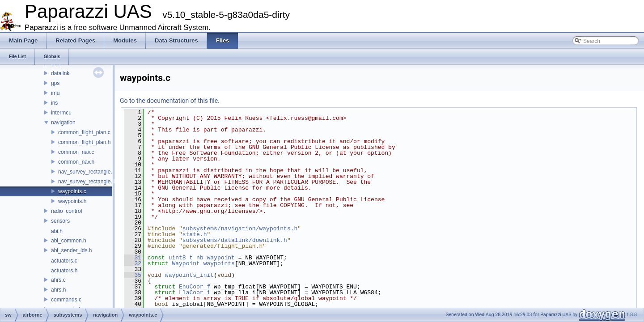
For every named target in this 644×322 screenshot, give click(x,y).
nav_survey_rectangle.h (87, 182)
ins (54, 103)
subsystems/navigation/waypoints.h (240, 229)
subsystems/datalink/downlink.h (235, 240)
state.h (195, 234)
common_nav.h (76, 162)
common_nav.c (76, 152)
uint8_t (181, 258)
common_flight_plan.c (84, 132)
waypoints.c (72, 191)
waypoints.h (72, 201)
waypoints (219, 263)
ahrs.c (58, 280)
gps (55, 83)
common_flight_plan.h (84, 142)
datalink (60, 73)
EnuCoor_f (195, 287)
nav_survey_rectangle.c (87, 172)
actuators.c (64, 261)
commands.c (66, 300)
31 (133, 258)
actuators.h (64, 271)
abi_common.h (69, 241)
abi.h (57, 231)
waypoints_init (189, 275)
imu (55, 93)
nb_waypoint (216, 258)
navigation (63, 123)
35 (133, 275)
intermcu (61, 113)
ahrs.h (58, 290)
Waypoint (186, 263)
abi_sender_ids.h (71, 250)
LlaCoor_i (195, 292)
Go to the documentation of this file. (170, 101)
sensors (60, 221)
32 (133, 263)
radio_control (66, 211)
